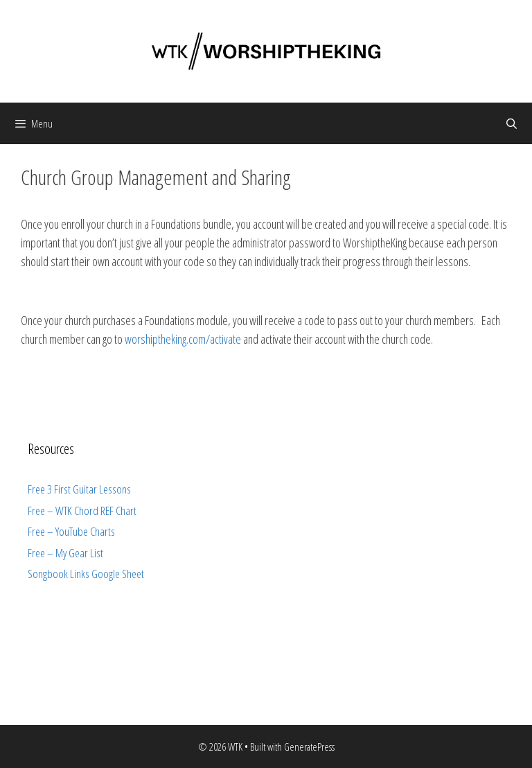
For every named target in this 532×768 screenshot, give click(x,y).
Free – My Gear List (65, 553)
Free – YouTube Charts (71, 531)
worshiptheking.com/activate (183, 339)
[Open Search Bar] (512, 123)
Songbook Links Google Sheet (86, 574)
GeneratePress (309, 747)
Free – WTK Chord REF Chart (82, 510)
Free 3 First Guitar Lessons (79, 489)
